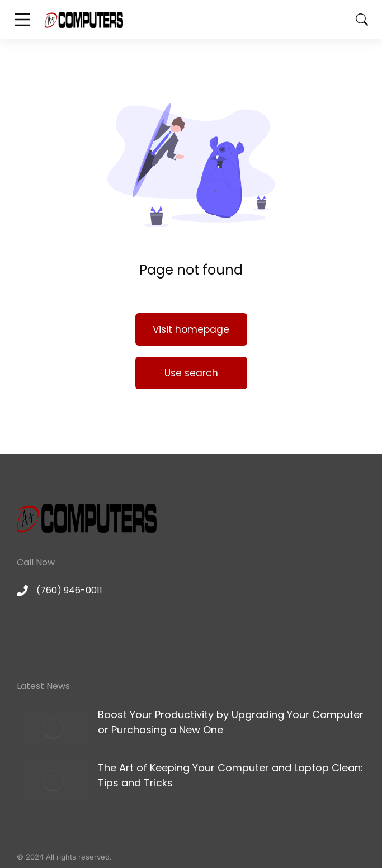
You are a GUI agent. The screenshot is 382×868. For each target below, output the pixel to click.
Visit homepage (191, 329)
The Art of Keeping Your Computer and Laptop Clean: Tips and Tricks (230, 775)
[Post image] (53, 728)
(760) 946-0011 (69, 590)
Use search (191, 373)
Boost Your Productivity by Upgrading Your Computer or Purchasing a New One (231, 722)
